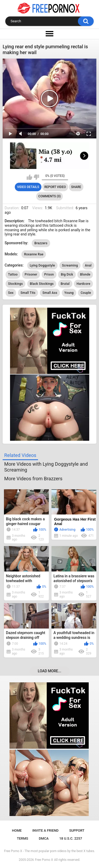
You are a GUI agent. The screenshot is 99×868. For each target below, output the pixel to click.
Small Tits (28, 293)
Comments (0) (49, 196)
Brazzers (41, 243)
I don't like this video (36, 177)
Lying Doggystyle (43, 265)
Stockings (16, 284)
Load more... (49, 671)
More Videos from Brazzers (33, 479)
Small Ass (50, 293)
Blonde (85, 274)
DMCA (44, 838)
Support (77, 830)
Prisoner (31, 274)
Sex (11, 293)
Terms (23, 838)
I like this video (29, 177)
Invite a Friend (46, 830)
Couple (86, 293)
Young (69, 293)
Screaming (70, 265)
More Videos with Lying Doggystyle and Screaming (46, 467)
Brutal (65, 284)
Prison (49, 274)
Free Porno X (44, 860)
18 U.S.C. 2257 (71, 838)
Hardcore (83, 284)
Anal (88, 265)
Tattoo (13, 274)
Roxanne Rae (34, 254)
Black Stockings (42, 284)
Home (17, 830)
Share (76, 187)
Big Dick (67, 274)
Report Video (55, 187)
